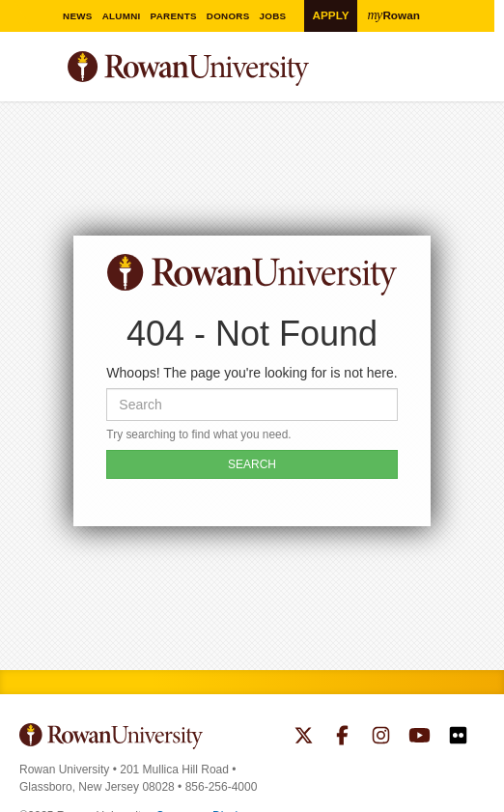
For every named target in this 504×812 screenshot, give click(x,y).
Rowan (394, 14)
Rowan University (237, 69)
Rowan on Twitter (304, 738)
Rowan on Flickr (458, 738)
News (84, 16)
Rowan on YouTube (420, 738)
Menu (35, 71)
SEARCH (252, 464)
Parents (180, 16)
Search (471, 76)
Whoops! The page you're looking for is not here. (252, 373)
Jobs (280, 16)
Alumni (128, 16)
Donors (235, 16)
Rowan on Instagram (381, 738)
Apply (330, 15)
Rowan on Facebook (342, 738)
